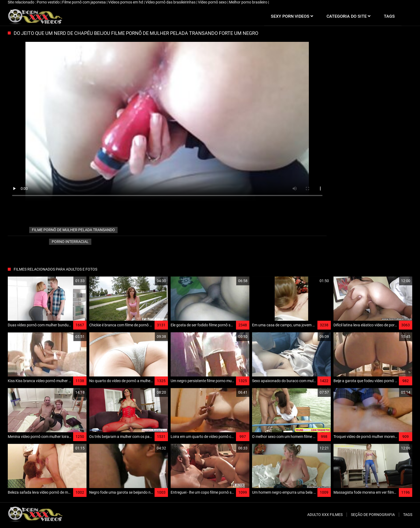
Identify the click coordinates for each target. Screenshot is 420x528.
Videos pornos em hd (126, 2)
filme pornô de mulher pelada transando (73, 230)
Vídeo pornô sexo (213, 2)
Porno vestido (49, 2)
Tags (408, 515)
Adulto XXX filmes (325, 515)
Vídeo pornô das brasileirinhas (171, 2)
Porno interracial (70, 242)
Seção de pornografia (373, 515)
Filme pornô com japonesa (84, 2)
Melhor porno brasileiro (249, 2)
